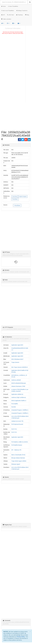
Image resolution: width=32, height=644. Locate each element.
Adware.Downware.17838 (18, 386)
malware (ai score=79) (17, 421)
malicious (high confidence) (19, 397)
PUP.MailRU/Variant (17, 445)
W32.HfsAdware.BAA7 (17, 359)
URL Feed (10, 15)
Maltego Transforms (22, 11)
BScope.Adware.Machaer (18, 458)
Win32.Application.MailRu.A (19, 401)
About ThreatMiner (13, 6)
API (3, 15)
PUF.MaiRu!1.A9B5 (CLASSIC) (20, 442)
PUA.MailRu (15, 404)
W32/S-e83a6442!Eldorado (19, 383)
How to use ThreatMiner (8, 11)
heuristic (14, 407)
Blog (27, 15)
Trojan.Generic (15, 362)
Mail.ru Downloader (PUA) (18, 455)
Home (3, 6)
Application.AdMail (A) (17, 394)
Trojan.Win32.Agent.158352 (19, 461)
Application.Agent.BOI (17, 345)
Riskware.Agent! (16, 464)
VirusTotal (15, 197)
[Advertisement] (16, 52)
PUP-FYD (14, 429)
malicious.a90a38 (16, 380)
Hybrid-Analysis (23, 197)
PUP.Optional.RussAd (17, 424)
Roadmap (19, 15)
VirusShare (15, 199)
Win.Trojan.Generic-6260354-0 (20, 367)
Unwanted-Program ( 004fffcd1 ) (20, 410)
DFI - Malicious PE (16, 450)
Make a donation (6, 19)
